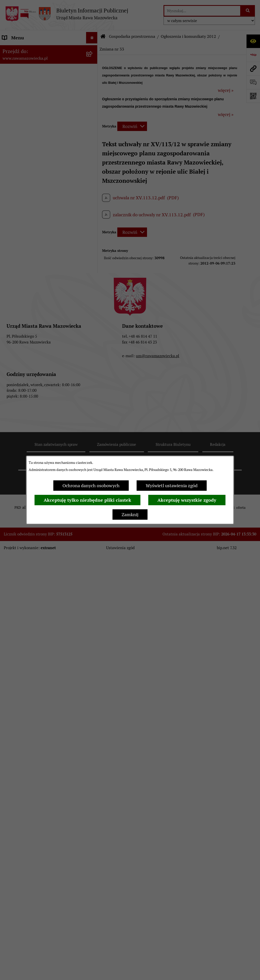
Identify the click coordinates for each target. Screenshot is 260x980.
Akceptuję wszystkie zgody (187, 500)
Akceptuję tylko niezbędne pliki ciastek (87, 500)
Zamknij (130, 514)
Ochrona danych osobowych (91, 486)
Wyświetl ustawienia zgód (172, 486)
